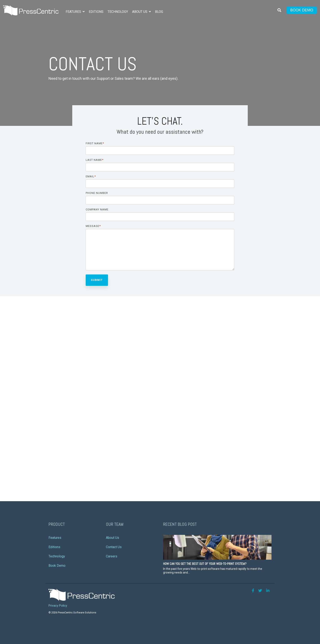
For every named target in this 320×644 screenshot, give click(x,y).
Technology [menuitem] (57, 556)
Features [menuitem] (55, 538)
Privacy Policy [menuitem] (58, 606)
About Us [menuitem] (113, 538)
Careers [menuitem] (112, 556)
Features (74, 12)
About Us (140, 12)
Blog (159, 12)
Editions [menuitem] (54, 547)
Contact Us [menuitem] (114, 547)
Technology (118, 12)
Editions (96, 12)
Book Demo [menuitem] (57, 566)
